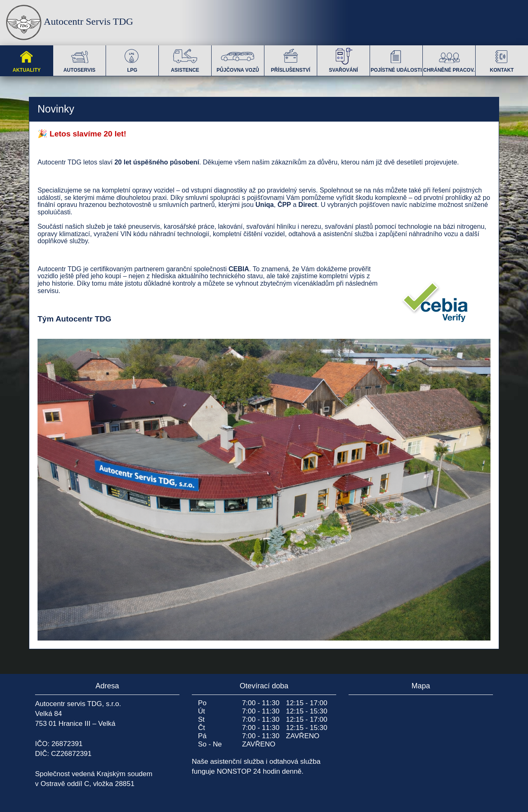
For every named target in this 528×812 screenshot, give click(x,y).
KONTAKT (502, 59)
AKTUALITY (27, 59)
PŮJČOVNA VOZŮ (238, 59)
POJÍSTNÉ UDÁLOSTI (396, 59)
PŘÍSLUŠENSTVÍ (291, 59)
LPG (132, 59)
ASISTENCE (185, 59)
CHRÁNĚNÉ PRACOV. (449, 59)
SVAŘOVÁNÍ (343, 59)
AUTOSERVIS (80, 59)
